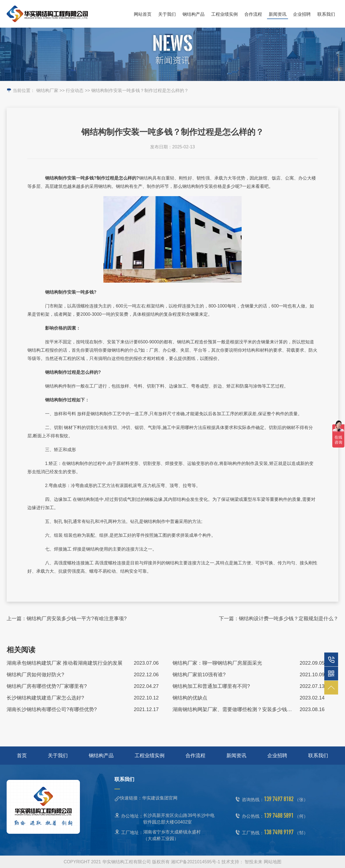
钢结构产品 (194, 14)
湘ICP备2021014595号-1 (195, 862)
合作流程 (253, 14)
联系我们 (326, 14)
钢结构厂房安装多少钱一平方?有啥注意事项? (77, 619)
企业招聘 (302, 14)
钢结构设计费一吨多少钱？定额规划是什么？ (289, 619)
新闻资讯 (278, 14)
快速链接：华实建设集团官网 (149, 798)
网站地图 (273, 862)
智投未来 (253, 862)
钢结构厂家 (47, 90)
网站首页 (143, 14)
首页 (22, 756)
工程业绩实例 (224, 14)
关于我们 (167, 14)
